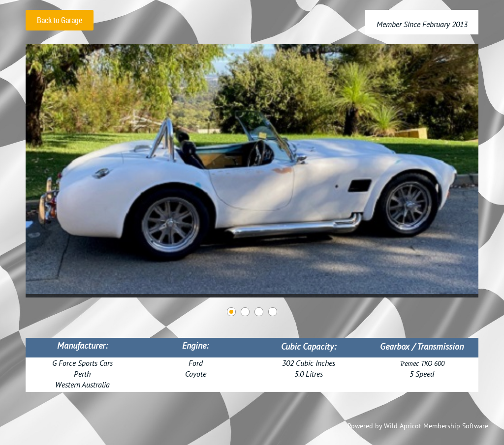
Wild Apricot (403, 426)
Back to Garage (60, 20)
